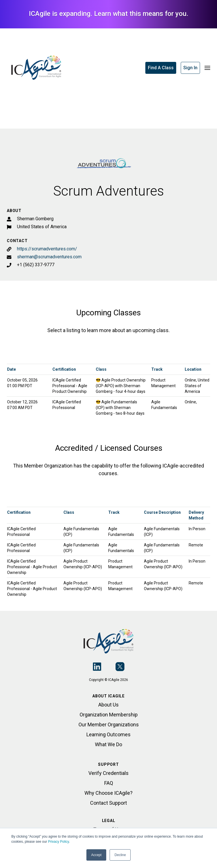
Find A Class (161, 68)
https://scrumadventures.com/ (47, 249)
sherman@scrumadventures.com (49, 257)
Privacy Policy (58, 842)
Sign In (190, 68)
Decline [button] (120, 855)
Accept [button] (96, 855)
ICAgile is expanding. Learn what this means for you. (109, 14)
